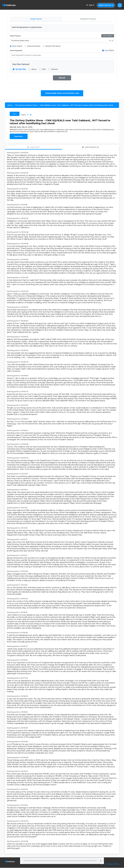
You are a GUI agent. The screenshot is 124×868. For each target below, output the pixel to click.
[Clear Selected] (110, 41)
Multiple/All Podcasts (88, 19)
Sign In (90, 5)
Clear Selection (108, 36)
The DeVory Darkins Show (26, 105)
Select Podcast (15, 36)
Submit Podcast (106, 5)
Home (10, 105)
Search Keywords (16, 51)
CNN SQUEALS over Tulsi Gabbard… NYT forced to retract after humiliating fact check (76, 105)
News (15, 114)
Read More (19, 137)
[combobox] (62, 41)
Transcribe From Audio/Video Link (62, 93)
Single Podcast (36, 19)
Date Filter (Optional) (21, 65)
